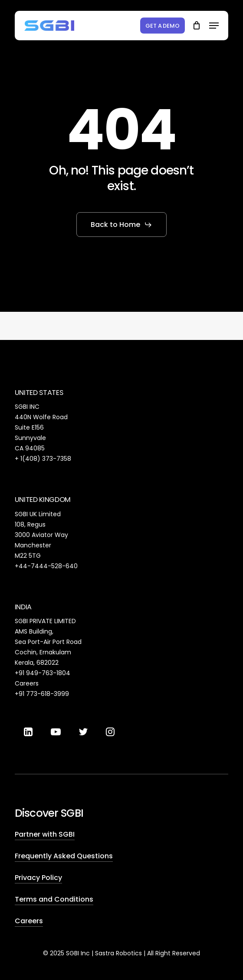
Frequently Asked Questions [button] (64, 856)
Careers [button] (29, 921)
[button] (214, 26)
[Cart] (196, 26)
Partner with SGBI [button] (45, 834)
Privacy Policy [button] (38, 878)
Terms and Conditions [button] (54, 899)
